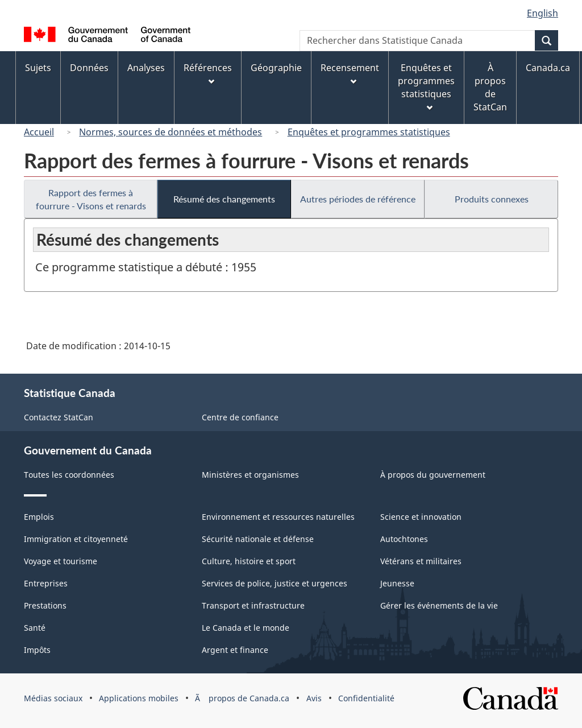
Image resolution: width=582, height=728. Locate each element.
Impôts (37, 650)
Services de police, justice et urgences (275, 583)
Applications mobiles (139, 698)
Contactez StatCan (59, 417)
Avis (314, 698)
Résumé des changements (224, 199)
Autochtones (404, 539)
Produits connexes (492, 199)
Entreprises (46, 583)
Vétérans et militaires (421, 561)
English (542, 13)
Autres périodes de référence (358, 199)
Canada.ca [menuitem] (548, 68)
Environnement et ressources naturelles (278, 517)
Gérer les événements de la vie (439, 605)
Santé (35, 628)
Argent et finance (235, 650)
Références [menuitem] (208, 73)
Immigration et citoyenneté (76, 539)
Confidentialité (366, 698)
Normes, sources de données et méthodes (171, 132)
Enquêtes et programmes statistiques (369, 132)
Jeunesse (397, 583)
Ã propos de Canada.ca (242, 698)
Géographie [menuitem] (276, 68)
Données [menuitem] (89, 68)
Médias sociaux (53, 698)
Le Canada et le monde (246, 628)
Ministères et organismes (250, 475)
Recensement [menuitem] (350, 73)
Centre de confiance (240, 417)
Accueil (39, 132)
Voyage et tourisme (61, 561)
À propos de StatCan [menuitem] (490, 87)
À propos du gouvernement (433, 475)
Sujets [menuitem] (38, 68)
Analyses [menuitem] (146, 68)
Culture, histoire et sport (249, 561)
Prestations (45, 605)
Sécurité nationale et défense (258, 539)
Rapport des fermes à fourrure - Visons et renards (91, 199)
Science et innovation (421, 517)
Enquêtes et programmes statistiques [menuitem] (426, 86)
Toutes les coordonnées (69, 475)
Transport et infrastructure (253, 605)
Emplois (39, 517)
